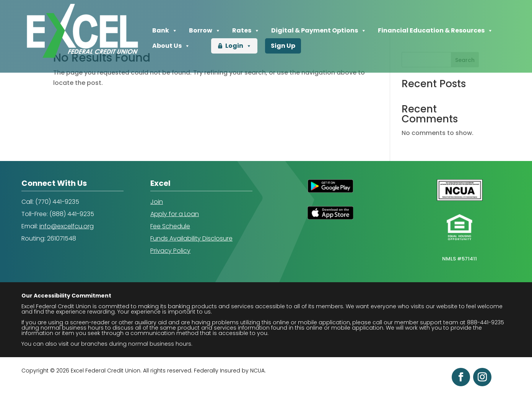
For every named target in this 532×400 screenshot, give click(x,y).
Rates (246, 31)
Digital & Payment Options (319, 31)
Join (157, 202)
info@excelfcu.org (67, 226)
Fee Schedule (170, 226)
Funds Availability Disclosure (191, 238)
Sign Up (283, 46)
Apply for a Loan (175, 214)
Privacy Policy (170, 251)
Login (238, 46)
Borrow (205, 31)
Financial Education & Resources (435, 31)
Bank (165, 31)
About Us (171, 46)
